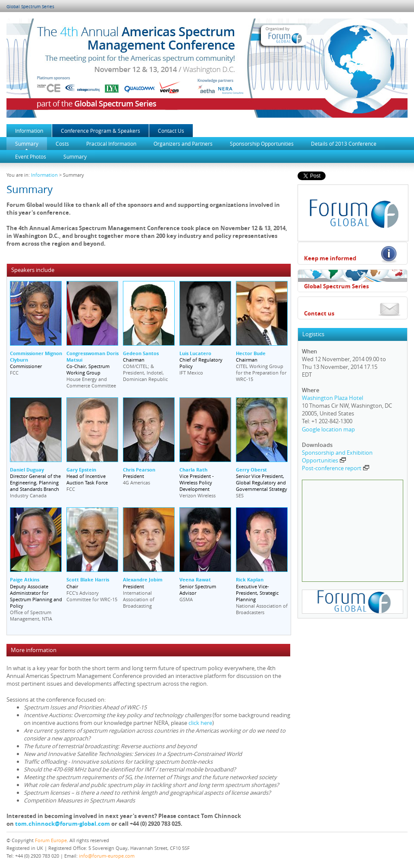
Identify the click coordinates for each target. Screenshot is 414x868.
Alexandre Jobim (143, 579)
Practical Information (111, 144)
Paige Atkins (25, 579)
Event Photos (31, 156)
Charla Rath (193, 470)
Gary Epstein (81, 470)
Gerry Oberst (251, 470)
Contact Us (171, 131)
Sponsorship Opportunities (262, 144)
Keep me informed (330, 258)
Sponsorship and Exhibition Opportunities (337, 456)
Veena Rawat (195, 579)
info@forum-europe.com (107, 856)
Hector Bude (251, 353)
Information (29, 131)
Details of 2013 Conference (344, 144)
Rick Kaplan (250, 579)
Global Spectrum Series (30, 7)
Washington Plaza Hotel (332, 398)
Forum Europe (51, 840)
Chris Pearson (139, 470)
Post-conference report (336, 468)
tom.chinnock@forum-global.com (63, 824)
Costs (62, 144)
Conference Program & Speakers (100, 131)
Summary (27, 144)
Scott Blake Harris (88, 579)
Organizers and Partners (183, 144)
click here (200, 723)
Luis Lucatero (195, 353)
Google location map (328, 429)
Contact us (319, 313)
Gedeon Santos (141, 353)
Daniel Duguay (27, 470)
